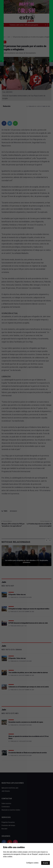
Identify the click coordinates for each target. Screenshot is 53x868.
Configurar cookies (32, 863)
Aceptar (46, 863)
